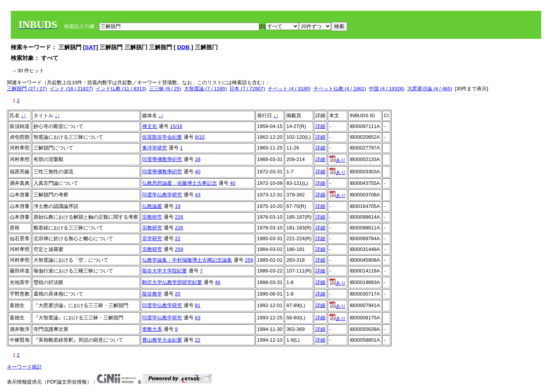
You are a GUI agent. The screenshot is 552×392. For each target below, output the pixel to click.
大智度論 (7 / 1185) (205, 89)
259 (179, 249)
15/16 (176, 126)
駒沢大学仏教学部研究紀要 (172, 282)
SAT (90, 47)
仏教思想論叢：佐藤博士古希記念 (180, 183)
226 (179, 217)
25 (177, 294)
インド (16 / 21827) (71, 89)
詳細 (320, 126)
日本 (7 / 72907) (247, 89)
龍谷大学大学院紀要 (165, 271)
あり (337, 160)
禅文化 (150, 126)
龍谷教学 (152, 294)
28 (197, 159)
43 (197, 195)
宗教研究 (152, 217)
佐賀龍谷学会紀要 (162, 137)
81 (197, 305)
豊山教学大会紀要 (162, 340)
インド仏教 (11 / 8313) (121, 89)
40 (197, 172)
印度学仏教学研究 (162, 195)
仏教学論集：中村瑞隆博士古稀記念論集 (187, 260)
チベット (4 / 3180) (289, 89)
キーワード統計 (24, 367)
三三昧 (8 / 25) (165, 89)
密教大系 (152, 329)
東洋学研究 (155, 148)
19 (177, 206)
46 (217, 282)
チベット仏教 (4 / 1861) (340, 89)
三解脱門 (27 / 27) (27, 89)
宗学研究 (152, 238)
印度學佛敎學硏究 (162, 159)
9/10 (200, 137)
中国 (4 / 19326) (387, 89)
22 (177, 238)
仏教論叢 (152, 206)
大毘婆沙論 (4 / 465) (430, 89)
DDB (184, 47)
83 (197, 318)
